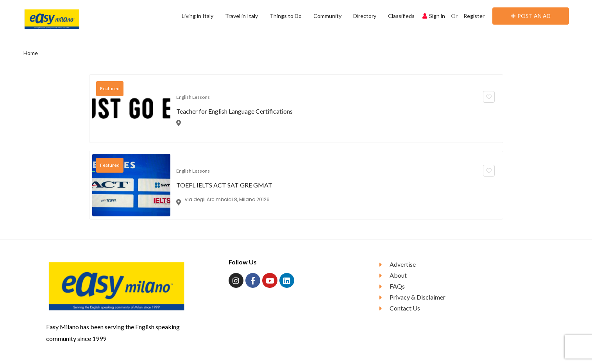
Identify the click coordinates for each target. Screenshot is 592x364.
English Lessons (193, 97)
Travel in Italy (241, 16)
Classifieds (401, 16)
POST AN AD (531, 16)
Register (474, 16)
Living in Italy (198, 16)
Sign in (434, 16)
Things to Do (286, 16)
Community (327, 16)
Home (31, 53)
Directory (365, 16)
